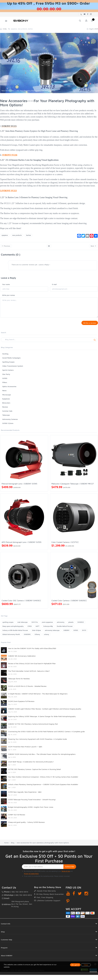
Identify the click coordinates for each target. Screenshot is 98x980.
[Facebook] (74, 895)
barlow (28, 235)
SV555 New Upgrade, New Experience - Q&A (25, 794)
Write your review (9, 296)
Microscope (7, 397)
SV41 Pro (35, 624)
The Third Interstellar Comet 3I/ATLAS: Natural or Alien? (29, 673)
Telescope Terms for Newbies (19, 680)
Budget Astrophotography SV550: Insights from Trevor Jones (31, 809)
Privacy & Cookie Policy (31, 875)
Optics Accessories (9, 388)
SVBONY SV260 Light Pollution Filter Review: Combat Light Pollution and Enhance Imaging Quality (45, 711)
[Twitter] (80, 895)
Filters (5, 384)
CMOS (30, 628)
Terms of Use (66, 873)
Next (93, 246)
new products (17, 235)
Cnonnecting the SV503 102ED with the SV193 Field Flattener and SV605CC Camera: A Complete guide (46, 733)
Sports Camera (8, 372)
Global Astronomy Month (11, 636)
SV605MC (27, 636)
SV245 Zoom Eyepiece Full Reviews (21, 703)
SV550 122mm (8, 425)
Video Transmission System (13, 368)
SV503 (76, 632)
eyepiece (5, 235)
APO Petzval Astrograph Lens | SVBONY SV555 (21, 544)
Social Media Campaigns (11, 360)
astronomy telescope (52, 632)
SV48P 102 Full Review (17, 816)
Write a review (89, 324)
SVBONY (66, 632)
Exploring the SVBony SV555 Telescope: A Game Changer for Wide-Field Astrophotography (42, 718)
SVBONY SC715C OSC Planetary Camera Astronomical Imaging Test (33, 726)
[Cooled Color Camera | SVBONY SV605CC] (74, 578)
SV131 (84, 632)
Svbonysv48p (48, 628)
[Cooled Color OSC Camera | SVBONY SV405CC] (24, 578)
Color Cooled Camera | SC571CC (65, 544)
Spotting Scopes (8, 364)
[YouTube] (68, 895)
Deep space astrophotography (13, 628)
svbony (46, 636)
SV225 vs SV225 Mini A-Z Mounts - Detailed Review (27, 688)
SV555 (5, 380)
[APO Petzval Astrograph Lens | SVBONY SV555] (24, 519)
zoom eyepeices (47, 624)
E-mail (54, 285)
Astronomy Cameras (10, 421)
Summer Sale (7, 413)
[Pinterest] (68, 903)
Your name (6, 285)
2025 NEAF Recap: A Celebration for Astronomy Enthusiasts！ (31, 764)
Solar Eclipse (36, 632)
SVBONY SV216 (10, 155)
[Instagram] (86, 895)
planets (71, 624)
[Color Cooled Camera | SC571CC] (74, 519)
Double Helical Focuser (65, 628)
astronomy (61, 624)
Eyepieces (6, 401)
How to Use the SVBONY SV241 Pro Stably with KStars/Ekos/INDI (32, 650)
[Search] (49, 341)
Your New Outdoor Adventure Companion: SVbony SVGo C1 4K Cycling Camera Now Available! (43, 779)
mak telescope (22, 624)
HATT (38, 628)
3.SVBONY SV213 (8, 191)
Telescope (6, 417)
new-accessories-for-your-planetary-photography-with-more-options (43, 844)
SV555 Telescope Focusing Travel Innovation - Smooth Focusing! (32, 801)
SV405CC (81, 624)
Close (86, 965)
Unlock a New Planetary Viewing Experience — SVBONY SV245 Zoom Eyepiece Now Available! (43, 786)
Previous (7, 246)
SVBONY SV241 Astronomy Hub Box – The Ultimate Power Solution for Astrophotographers (42, 756)
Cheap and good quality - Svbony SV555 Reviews (26, 824)
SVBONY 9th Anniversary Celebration (22, 658)
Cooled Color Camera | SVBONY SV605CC (69, 602)
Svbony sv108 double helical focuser (15, 632)
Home (6, 844)
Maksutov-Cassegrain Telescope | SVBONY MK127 (73, 486)
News (4, 392)
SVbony (37, 636)
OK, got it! (75, 965)
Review (5, 409)
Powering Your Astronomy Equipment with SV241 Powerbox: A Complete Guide (37, 741)
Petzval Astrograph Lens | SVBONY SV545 (19, 486)
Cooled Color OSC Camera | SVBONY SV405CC (21, 602)
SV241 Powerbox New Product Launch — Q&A (25, 748)
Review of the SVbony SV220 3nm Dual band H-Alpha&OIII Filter (32, 665)
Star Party (6, 376)
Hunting (5, 356)
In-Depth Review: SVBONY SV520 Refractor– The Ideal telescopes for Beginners (38, 696)
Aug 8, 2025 (92, 29)
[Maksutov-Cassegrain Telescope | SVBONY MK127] (74, 461)
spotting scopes (8, 624)
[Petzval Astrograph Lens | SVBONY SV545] (24, 461)
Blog (13, 844)
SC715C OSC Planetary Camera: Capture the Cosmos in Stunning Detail (34, 771)
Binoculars (6, 405)
